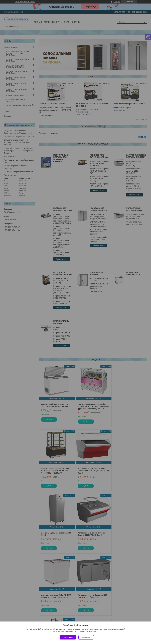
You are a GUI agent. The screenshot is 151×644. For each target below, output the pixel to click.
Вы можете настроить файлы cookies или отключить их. (75, 632)
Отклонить (86, 637)
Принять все (68, 637)
